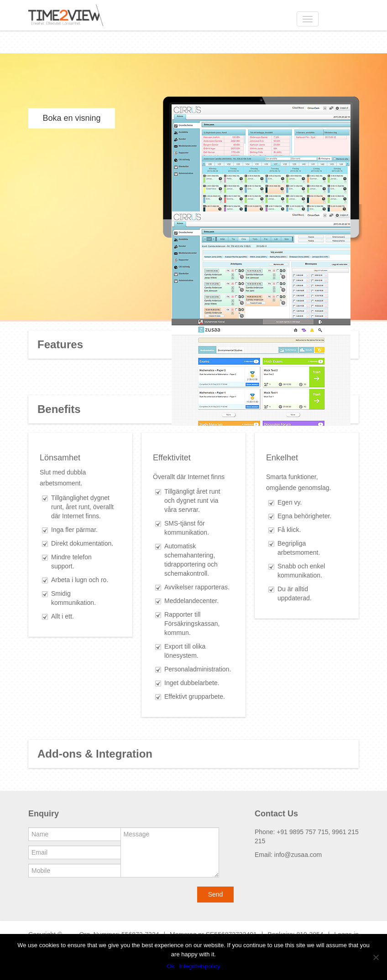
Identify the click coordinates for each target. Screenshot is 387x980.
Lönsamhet (60, 458)
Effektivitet (172, 458)
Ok (171, 966)
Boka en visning (71, 118)
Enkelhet (282, 458)
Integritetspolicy (199, 966)
